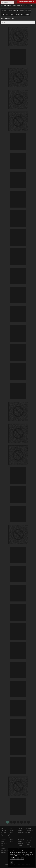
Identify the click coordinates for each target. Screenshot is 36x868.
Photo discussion (6, 14)
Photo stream (20, 11)
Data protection (5, 850)
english (28, 842)
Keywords (27, 14)
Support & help (5, 835)
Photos (11, 833)
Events (11, 839)
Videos (11, 835)
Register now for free (27, 2)
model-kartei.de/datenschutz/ (17, 859)
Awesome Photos (12, 11)
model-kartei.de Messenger (21, 837)
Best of (13, 14)
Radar (11, 841)
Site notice (4, 852)
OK (12, 862)
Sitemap (3, 848)
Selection (4, 11)
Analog (17, 14)
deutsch (29, 840)
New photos (28, 11)
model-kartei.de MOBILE (20, 844)
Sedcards (12, 831)
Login (27, 5)
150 (25, 822)
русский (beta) (30, 847)
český (28, 845)
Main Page (4, 833)
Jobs (11, 837)
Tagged (22, 14)
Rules (2, 841)
